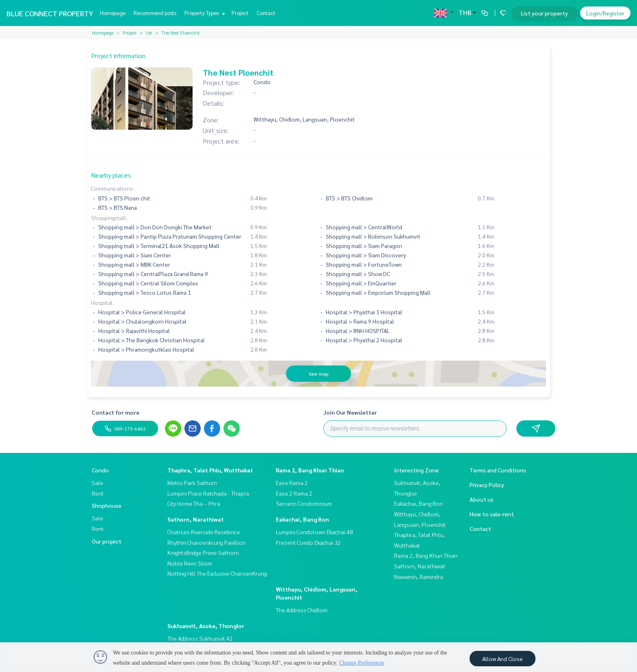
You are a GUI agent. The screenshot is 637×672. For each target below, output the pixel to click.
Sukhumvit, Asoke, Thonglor (206, 626)
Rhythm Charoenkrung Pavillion (207, 542)
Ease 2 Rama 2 (294, 493)
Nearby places (111, 175)
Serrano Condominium (304, 503)
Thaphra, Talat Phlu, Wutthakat (210, 470)
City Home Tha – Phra (194, 503)
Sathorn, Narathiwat (196, 519)
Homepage (113, 13)
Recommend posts (155, 13)
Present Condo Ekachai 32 (308, 542)
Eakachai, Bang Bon (302, 519)
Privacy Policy (487, 485)
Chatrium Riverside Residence (204, 532)
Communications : (113, 188)
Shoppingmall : (110, 217)
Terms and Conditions (498, 470)
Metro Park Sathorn (192, 483)
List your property (544, 13)
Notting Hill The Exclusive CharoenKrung (217, 573)
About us (482, 499)
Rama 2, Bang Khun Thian (310, 470)
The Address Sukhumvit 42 (200, 638)
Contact (266, 13)
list (149, 33)
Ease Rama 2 (292, 483)
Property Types (204, 13)
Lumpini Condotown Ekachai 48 (314, 532)
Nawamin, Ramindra (419, 576)
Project (240, 13)
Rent (98, 493)
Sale (97, 483)
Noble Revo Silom (190, 563)
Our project (107, 541)
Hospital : (103, 302)
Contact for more (116, 412)
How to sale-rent (492, 514)
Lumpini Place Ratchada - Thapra (208, 493)
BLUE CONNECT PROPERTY (50, 13)
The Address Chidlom (302, 610)
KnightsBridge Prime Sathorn (203, 552)
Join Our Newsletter (350, 412)
